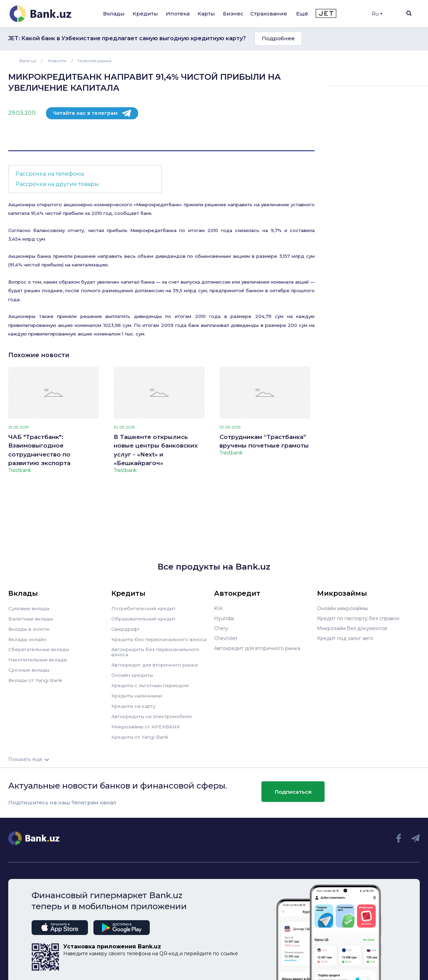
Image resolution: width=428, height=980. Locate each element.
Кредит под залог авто (345, 638)
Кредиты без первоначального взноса (159, 638)
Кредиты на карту (133, 703)
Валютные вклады (31, 618)
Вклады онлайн (27, 638)
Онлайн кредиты (132, 673)
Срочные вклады (29, 668)
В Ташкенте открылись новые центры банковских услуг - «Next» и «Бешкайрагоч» (156, 450)
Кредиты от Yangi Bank (140, 733)
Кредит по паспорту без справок (358, 618)
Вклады (114, 14)
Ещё (302, 14)
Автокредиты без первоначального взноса (155, 651)
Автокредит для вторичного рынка (154, 663)
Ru (377, 14)
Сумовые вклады (29, 608)
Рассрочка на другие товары (57, 184)
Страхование (269, 14)
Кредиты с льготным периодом (150, 683)
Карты (206, 14)
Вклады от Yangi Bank (35, 678)
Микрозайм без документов (352, 628)
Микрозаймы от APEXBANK (146, 723)
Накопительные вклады (37, 658)
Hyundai (224, 618)
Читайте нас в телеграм (85, 113)
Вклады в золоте (29, 628)
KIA (218, 608)
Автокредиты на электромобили (151, 713)
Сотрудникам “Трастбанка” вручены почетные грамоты (264, 441)
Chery (221, 628)
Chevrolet (226, 638)
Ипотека (178, 14)
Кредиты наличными (137, 693)
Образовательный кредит (143, 618)
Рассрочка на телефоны (50, 174)
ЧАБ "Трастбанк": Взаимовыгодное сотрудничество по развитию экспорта (39, 450)
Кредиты (145, 14)
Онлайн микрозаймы (342, 608)
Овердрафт (126, 628)
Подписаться (293, 787)
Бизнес (233, 14)
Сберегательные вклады (38, 648)
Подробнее (278, 38)
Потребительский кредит (143, 608)
